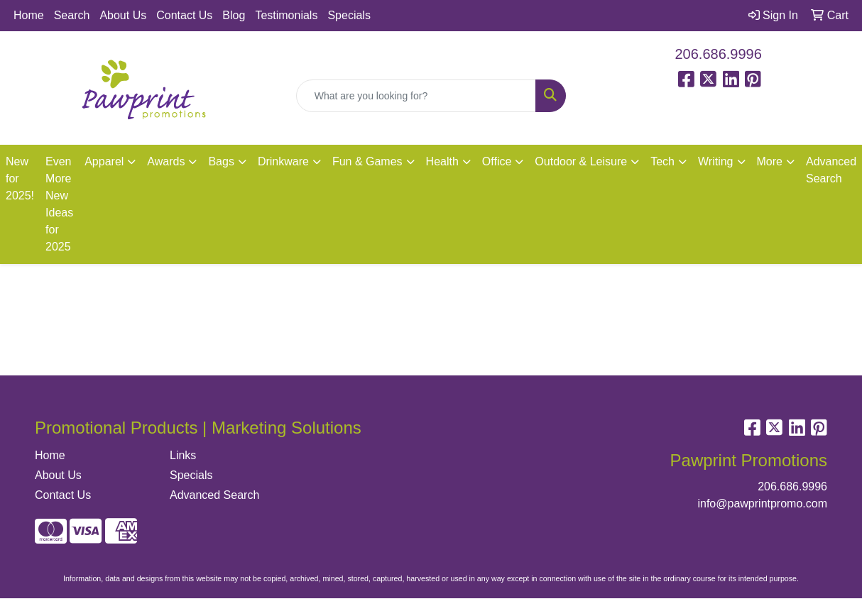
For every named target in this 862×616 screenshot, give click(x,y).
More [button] (770, 161)
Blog (234, 15)
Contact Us (184, 15)
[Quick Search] (416, 96)
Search (72, 15)
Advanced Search (214, 495)
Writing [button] (716, 161)
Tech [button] (662, 161)
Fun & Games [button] (367, 161)
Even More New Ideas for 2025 (59, 204)
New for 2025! (20, 178)
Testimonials (286, 15)
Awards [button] (166, 161)
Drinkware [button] (283, 161)
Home (29, 15)
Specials (349, 15)
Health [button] (442, 161)
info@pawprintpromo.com (762, 504)
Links (183, 455)
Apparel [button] (104, 161)
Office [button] (497, 161)
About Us (123, 15)
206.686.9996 (719, 54)
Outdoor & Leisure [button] (581, 161)
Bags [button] (221, 161)
